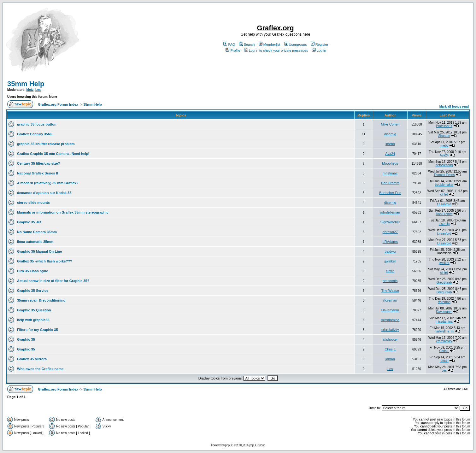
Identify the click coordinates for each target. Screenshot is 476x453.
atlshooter (390, 339)
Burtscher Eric (390, 193)
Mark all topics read (454, 106)
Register (320, 44)
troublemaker (444, 185)
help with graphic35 (33, 320)
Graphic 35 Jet (29, 222)
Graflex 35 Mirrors (32, 359)
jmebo (390, 144)
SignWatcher (390, 222)
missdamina (390, 320)
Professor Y (444, 126)
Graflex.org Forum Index (58, 104)
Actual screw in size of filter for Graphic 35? (53, 281)
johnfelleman (390, 212)
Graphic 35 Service (33, 291)
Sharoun (444, 136)
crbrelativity (390, 330)
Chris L (390, 349)
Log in (319, 50)
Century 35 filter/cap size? (38, 163)
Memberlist (270, 44)
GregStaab (444, 282)
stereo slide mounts (33, 203)
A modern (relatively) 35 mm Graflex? (48, 183)
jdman (390, 359)
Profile (233, 50)
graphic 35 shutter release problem (46, 144)
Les (38, 90)
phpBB (229, 445)
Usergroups (296, 44)
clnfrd (444, 194)
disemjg (390, 134)
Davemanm (390, 310)
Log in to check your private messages (276, 50)
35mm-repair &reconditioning (41, 300)
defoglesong (444, 165)
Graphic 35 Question (34, 310)
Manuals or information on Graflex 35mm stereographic (63, 212)
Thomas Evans (444, 175)
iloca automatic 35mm (35, 242)
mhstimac (390, 173)
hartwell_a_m (444, 331)
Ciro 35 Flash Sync (32, 271)
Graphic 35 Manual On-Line (39, 251)
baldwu (390, 251)
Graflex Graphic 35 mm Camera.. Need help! (53, 154)
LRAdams (390, 242)
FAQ (229, 44)
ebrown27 (390, 232)
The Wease (390, 291)
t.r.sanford (444, 204)
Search (247, 44)
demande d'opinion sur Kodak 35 (44, 193)
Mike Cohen (390, 124)
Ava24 (390, 154)
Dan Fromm (390, 183)
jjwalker (390, 261)
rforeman (390, 300)
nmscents (390, 281)
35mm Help (26, 84)
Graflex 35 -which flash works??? (45, 261)
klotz (30, 90)
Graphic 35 (26, 339)
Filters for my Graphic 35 (38, 330)
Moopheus (390, 163)
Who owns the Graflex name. (41, 369)
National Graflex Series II (38, 173)
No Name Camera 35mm (37, 232)
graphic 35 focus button (37, 124)
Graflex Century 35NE (35, 134)
